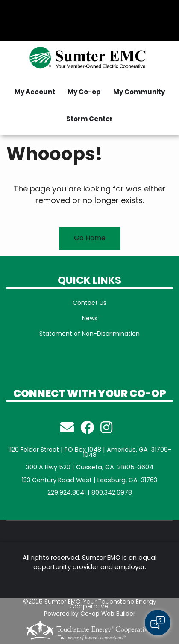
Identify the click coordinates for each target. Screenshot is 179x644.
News (90, 318)
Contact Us (89, 303)
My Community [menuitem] (139, 92)
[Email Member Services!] (67, 430)
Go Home (90, 238)
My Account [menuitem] (35, 92)
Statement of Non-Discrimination (89, 334)
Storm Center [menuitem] (89, 119)
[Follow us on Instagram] (106, 430)
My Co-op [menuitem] (84, 92)
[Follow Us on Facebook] (87, 430)
